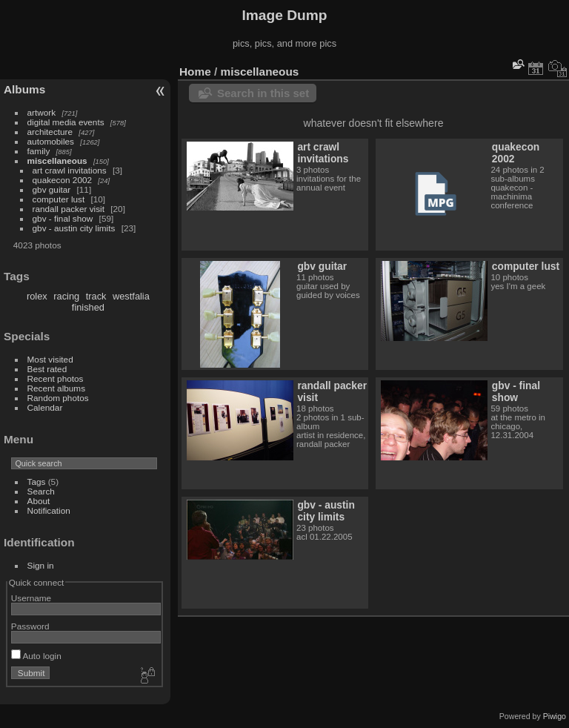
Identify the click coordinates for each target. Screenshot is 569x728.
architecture (50, 132)
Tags (37, 482)
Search (41, 491)
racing (66, 296)
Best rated (47, 369)
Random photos (58, 398)
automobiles (51, 141)
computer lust (59, 199)
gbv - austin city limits (74, 228)
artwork (42, 112)
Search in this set (263, 93)
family (39, 151)
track (96, 296)
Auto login (36, 656)
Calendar (45, 407)
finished (88, 307)
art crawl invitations (70, 170)
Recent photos (56, 378)
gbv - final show (63, 218)
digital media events (66, 122)
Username (31, 598)
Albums (24, 89)
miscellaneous (57, 161)
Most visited (50, 359)
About (39, 501)
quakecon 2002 (62, 180)
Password (30, 626)
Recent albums (56, 388)
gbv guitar (52, 189)
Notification (49, 510)
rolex (37, 296)
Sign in (41, 565)
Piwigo (555, 716)
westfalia (131, 296)
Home (195, 72)
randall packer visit (69, 209)
